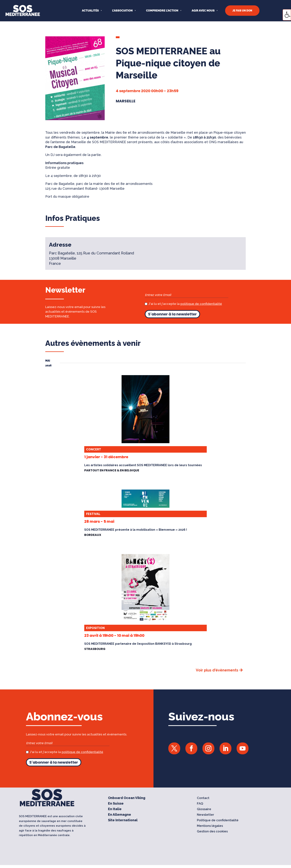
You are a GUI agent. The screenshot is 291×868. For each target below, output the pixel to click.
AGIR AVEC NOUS (203, 11)
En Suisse (116, 804)
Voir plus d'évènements (217, 670)
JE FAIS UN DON (242, 11)
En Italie (115, 809)
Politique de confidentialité (218, 820)
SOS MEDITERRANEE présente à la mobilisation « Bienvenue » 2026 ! (136, 530)
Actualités (90, 11)
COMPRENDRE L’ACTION (162, 11)
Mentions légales (210, 826)
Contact (203, 798)
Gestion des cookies (212, 832)
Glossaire (204, 809)
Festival (93, 514)
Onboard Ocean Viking (127, 798)
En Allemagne (120, 815)
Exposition (95, 628)
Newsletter (206, 815)
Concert (94, 449)
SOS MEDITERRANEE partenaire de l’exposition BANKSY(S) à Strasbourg (138, 644)
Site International (123, 820)
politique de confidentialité (201, 304)
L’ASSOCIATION (122, 11)
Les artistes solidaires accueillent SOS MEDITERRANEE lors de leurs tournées (143, 465)
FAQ (200, 804)
